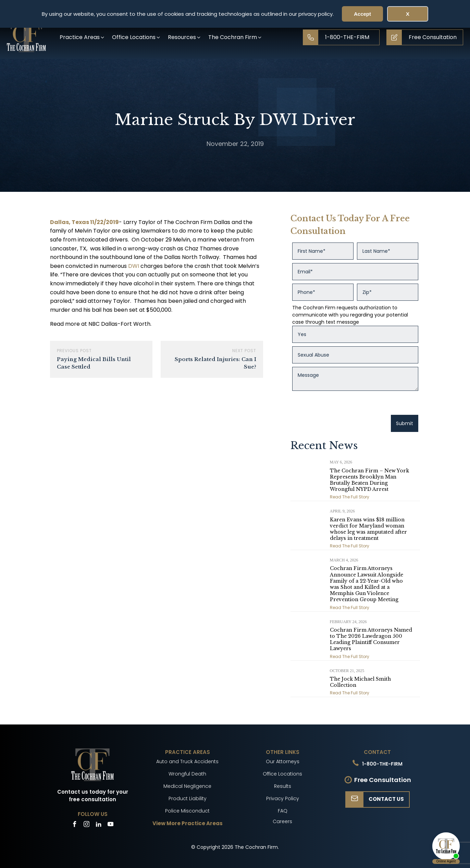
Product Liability (188, 798)
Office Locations (282, 774)
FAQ (283, 811)
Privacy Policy (283, 798)
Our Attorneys (283, 761)
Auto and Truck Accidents (187, 761)
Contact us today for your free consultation (93, 796)
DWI (134, 266)
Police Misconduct (187, 811)
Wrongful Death (187, 774)
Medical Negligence (187, 786)
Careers (282, 821)
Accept (362, 14)
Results (283, 786)
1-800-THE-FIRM (382, 764)
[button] (82, 37)
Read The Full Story (350, 497)
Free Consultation (383, 780)
